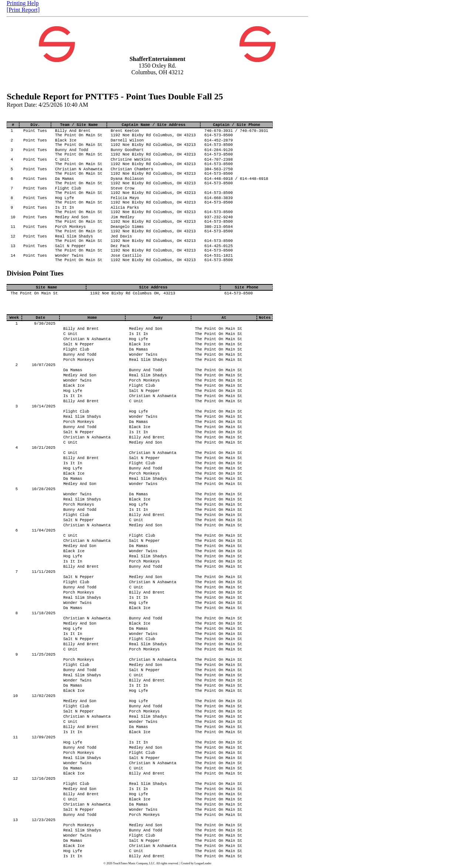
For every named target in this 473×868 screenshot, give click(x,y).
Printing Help (23, 3)
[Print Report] (23, 10)
